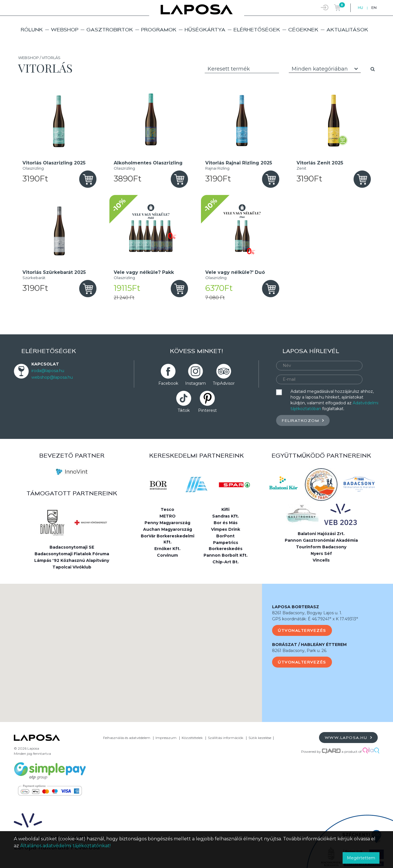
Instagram (195, 383)
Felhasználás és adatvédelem (127, 738)
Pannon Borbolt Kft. (226, 555)
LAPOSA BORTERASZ (296, 607)
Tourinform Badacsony (321, 547)
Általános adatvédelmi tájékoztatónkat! (65, 846)
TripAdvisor (224, 383)
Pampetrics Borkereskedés (226, 546)
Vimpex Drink (226, 529)
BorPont (225, 536)
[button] (131, 648)
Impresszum (166, 738)
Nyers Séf (321, 554)
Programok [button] (159, 30)
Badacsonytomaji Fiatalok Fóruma (72, 554)
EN (374, 8)
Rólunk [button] (32, 30)
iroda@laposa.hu (48, 371)
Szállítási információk (226, 738)
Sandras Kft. (226, 516)
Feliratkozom (303, 420)
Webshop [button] (65, 30)
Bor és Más (226, 523)
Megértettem (361, 858)
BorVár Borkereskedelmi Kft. (168, 539)
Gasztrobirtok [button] (110, 30)
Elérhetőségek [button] (257, 30)
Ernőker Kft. (167, 549)
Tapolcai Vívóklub (72, 567)
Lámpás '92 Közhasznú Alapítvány (72, 560)
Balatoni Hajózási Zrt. (321, 534)
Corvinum (167, 555)
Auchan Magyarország (168, 529)
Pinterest (207, 410)
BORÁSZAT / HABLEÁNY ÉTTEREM (309, 645)
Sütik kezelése (260, 738)
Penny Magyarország (167, 523)
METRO (168, 516)
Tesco (167, 509)
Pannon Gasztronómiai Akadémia (321, 540)
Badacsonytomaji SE (72, 547)
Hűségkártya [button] (205, 30)
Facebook (168, 383)
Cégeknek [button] (303, 30)
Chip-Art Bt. (226, 562)
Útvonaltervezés (302, 630)
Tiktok (184, 410)
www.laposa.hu (349, 737)
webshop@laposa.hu (52, 377)
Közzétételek (192, 738)
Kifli (225, 509)
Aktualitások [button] (347, 30)
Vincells (321, 560)
